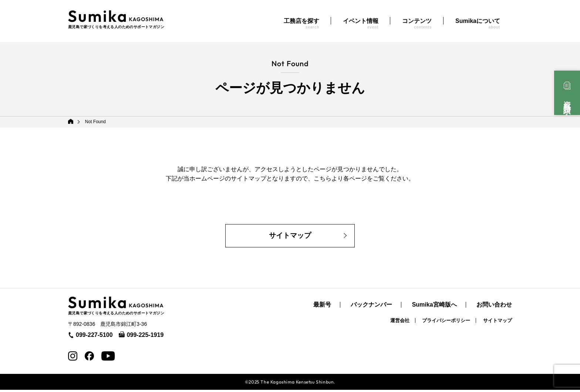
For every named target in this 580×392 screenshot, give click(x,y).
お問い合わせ (494, 307)
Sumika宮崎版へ (434, 307)
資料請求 (567, 99)
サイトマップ (290, 237)
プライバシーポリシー (446, 323)
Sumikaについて (478, 23)
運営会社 (400, 323)
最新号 (322, 307)
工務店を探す (301, 23)
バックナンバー (371, 307)
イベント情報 (361, 23)
